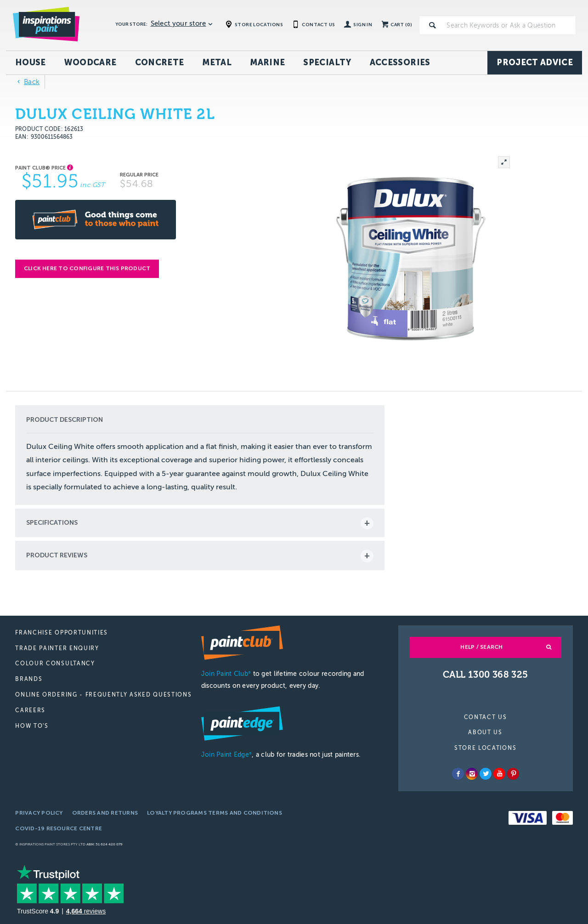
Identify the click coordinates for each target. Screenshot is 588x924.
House (31, 62)
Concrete (160, 62)
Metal (217, 62)
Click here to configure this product (87, 268)
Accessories (400, 62)
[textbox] (509, 25)
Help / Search (481, 647)
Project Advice (535, 62)
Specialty (327, 62)
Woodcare (90, 62)
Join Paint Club (226, 674)
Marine (267, 62)
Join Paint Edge (226, 755)
